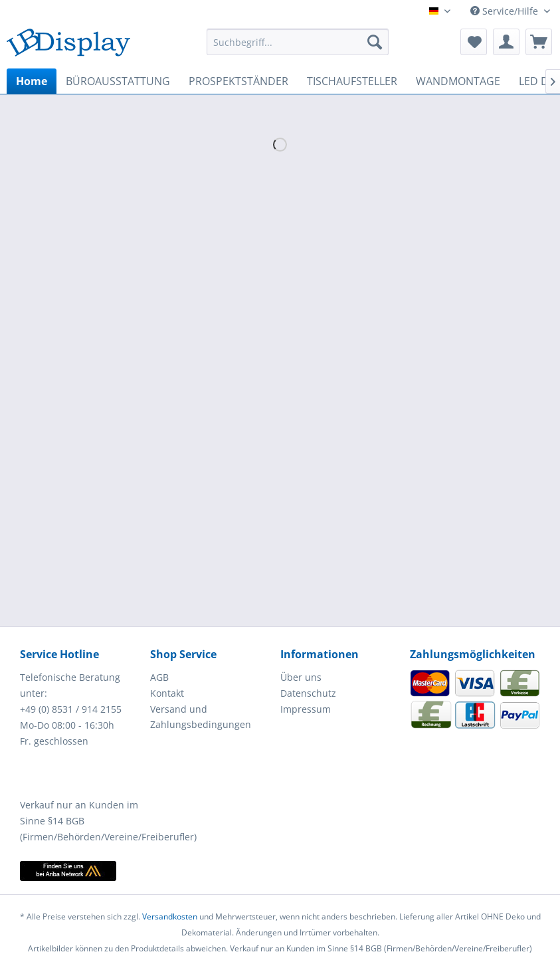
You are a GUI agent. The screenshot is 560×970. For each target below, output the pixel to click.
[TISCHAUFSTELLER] (352, 81)
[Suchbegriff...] (298, 42)
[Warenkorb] (539, 42)
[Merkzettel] (474, 42)
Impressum (306, 709)
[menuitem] (298, 42)
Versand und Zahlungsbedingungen (201, 717)
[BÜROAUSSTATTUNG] (118, 81)
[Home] (32, 81)
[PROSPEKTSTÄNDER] (238, 81)
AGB (159, 677)
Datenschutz (308, 693)
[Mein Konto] (506, 42)
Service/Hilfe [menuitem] (506, 11)
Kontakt (167, 693)
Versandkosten (170, 916)
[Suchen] (375, 42)
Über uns (301, 677)
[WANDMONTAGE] (458, 81)
